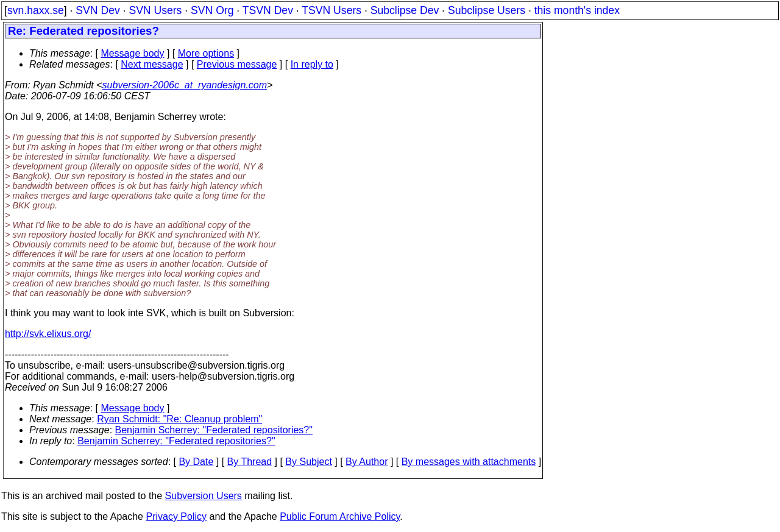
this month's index (577, 10)
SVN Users (155, 10)
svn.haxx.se (36, 10)
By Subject (308, 462)
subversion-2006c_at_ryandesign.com (185, 85)
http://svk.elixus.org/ (48, 334)
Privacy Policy (176, 516)
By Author (367, 462)
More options (206, 53)
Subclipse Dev (405, 10)
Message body (132, 53)
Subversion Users (204, 496)
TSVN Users (331, 10)
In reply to (312, 64)
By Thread (250, 462)
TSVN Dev (268, 10)
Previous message (237, 64)
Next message (152, 64)
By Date (196, 462)
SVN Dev (97, 10)
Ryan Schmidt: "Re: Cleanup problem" (179, 419)
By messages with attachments (469, 462)
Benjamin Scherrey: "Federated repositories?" (214, 430)
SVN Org (212, 10)
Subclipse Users (487, 10)
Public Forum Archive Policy (340, 516)
